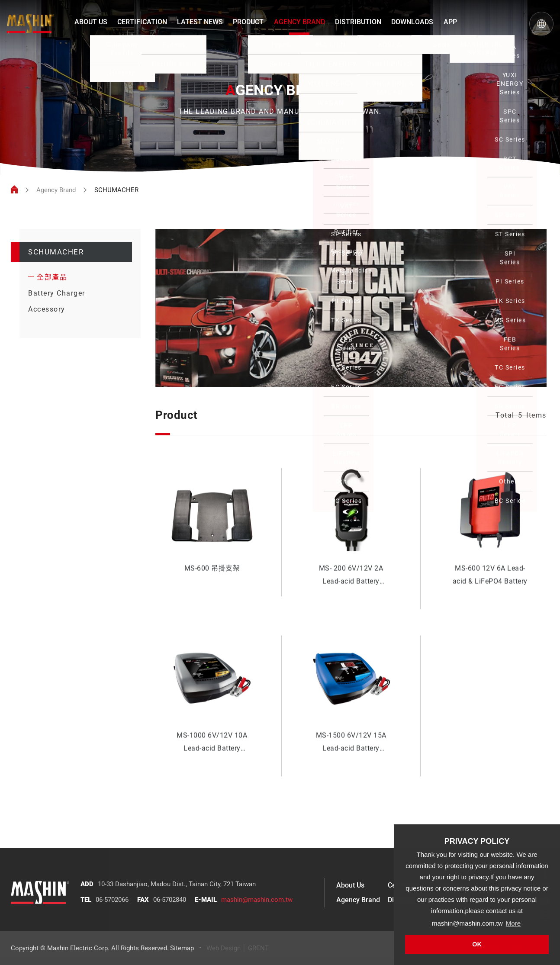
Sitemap (182, 948)
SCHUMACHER (56, 252)
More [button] (513, 923)
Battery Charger (57, 293)
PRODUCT (248, 22)
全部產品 (52, 277)
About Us (350, 885)
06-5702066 (112, 900)
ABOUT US (91, 22)
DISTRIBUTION (358, 22)
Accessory (47, 309)
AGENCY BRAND (299, 22)
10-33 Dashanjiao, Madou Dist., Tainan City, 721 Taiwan (177, 884)
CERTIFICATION (142, 22)
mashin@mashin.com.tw (257, 900)
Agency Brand (56, 190)
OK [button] (477, 944)
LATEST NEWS (200, 22)
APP (450, 22)
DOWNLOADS (412, 22)
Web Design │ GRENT (238, 948)
